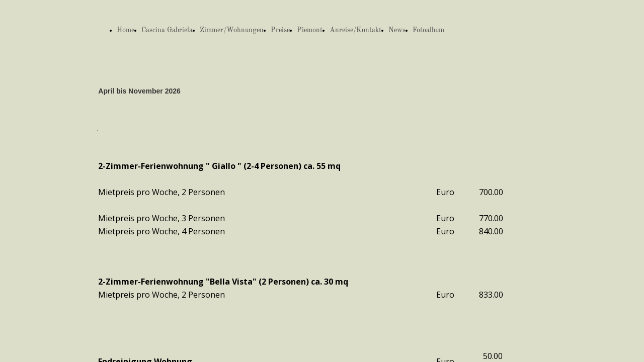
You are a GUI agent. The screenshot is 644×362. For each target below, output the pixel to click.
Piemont (310, 30)
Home (126, 30)
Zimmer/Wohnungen (232, 30)
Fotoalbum (428, 30)
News (397, 30)
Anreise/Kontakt (355, 30)
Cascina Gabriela (167, 30)
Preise (280, 30)
